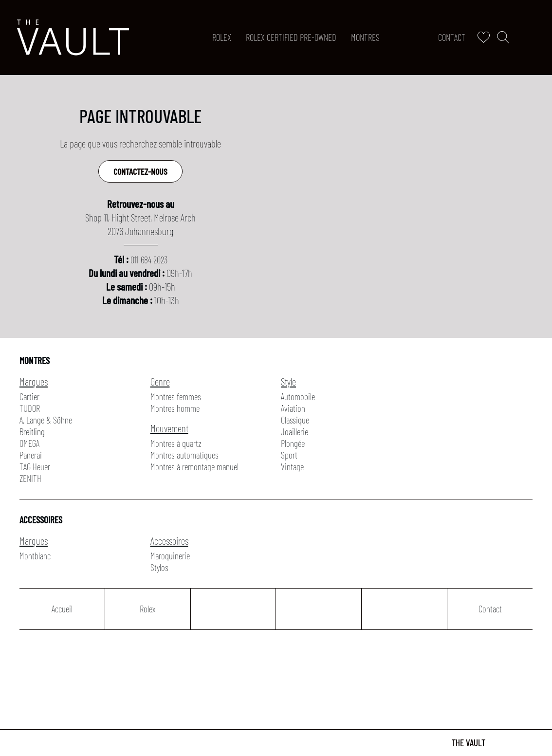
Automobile (298, 396)
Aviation (293, 408)
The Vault (469, 743)
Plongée (293, 443)
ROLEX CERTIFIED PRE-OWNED (291, 37)
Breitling (32, 432)
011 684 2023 (149, 260)
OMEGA (29, 443)
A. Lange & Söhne (46, 420)
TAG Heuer (35, 467)
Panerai (31, 455)
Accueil (62, 609)
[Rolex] (533, 37)
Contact (452, 37)
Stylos (159, 567)
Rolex (222, 37)
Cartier (29, 396)
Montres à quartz (176, 443)
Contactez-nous (140, 171)
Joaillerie (294, 432)
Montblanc (35, 556)
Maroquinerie (170, 556)
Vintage (292, 467)
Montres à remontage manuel (194, 467)
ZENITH (30, 478)
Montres (365, 37)
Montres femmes (176, 396)
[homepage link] (73, 37)
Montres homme (175, 408)
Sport (289, 455)
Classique (295, 420)
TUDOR (30, 408)
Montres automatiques (184, 455)
